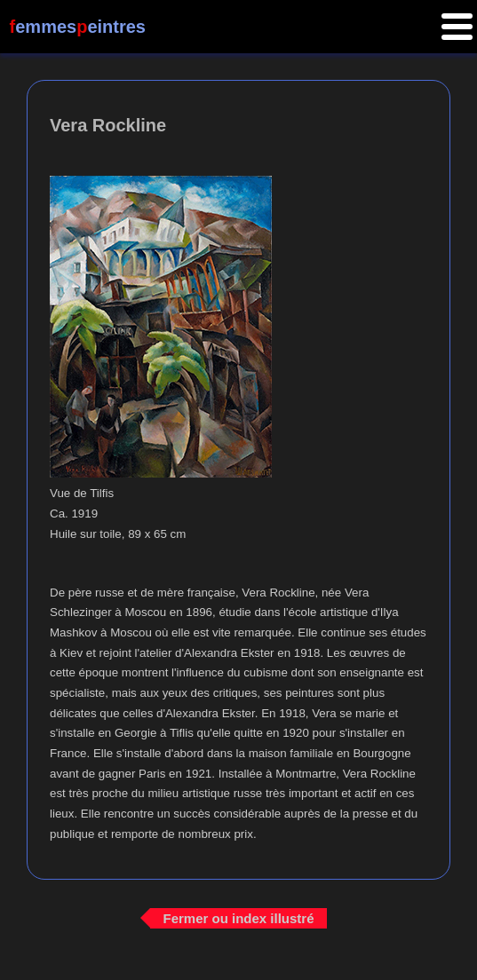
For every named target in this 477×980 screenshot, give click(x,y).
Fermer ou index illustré (238, 918)
